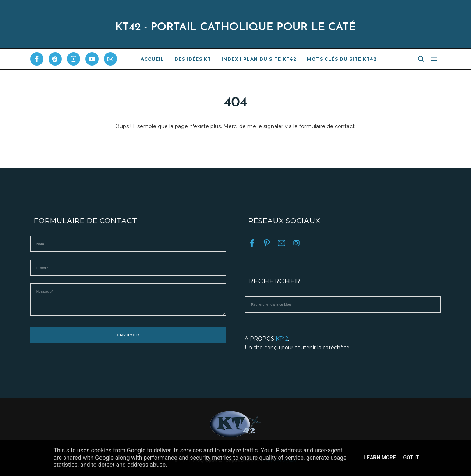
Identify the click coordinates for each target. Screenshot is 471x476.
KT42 (282, 339)
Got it (411, 458)
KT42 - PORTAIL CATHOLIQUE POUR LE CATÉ (235, 27)
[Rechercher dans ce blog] (343, 304)
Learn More (380, 458)
